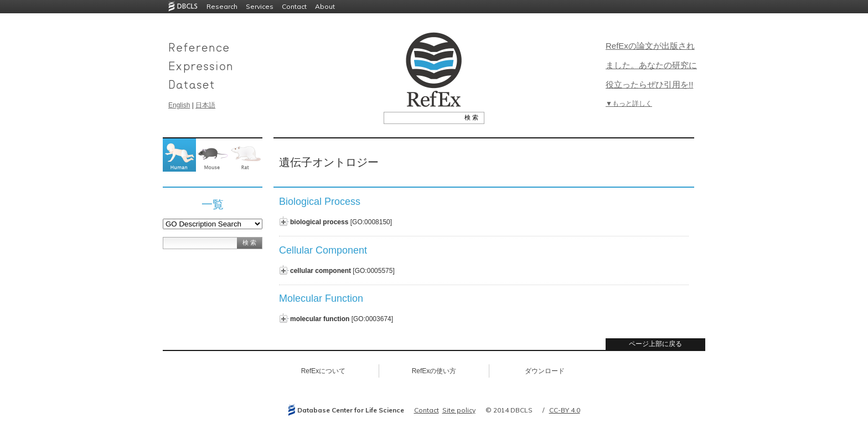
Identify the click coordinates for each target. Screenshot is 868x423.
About (325, 6)
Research (222, 6)
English (179, 105)
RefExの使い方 (434, 371)
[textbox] (422, 117)
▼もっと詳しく (629, 104)
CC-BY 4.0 (565, 410)
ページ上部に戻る (655, 344)
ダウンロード (545, 371)
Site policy (459, 410)
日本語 (205, 105)
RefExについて (324, 371)
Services (260, 6)
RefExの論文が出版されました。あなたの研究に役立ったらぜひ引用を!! (651, 65)
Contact (294, 6)
